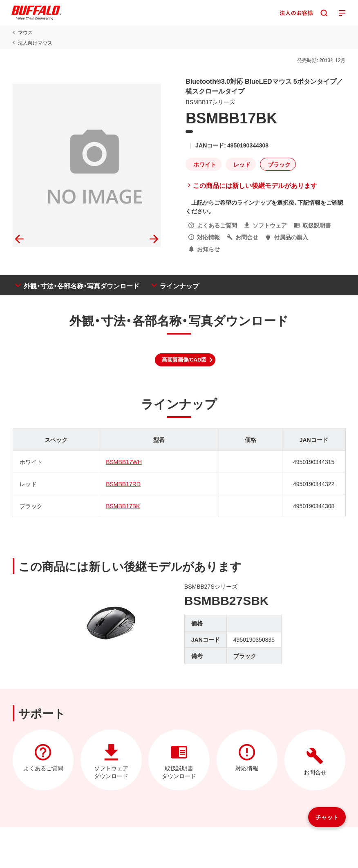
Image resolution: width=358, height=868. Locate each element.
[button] (185, 360)
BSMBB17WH (124, 462)
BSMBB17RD (123, 484)
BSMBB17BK (123, 506)
